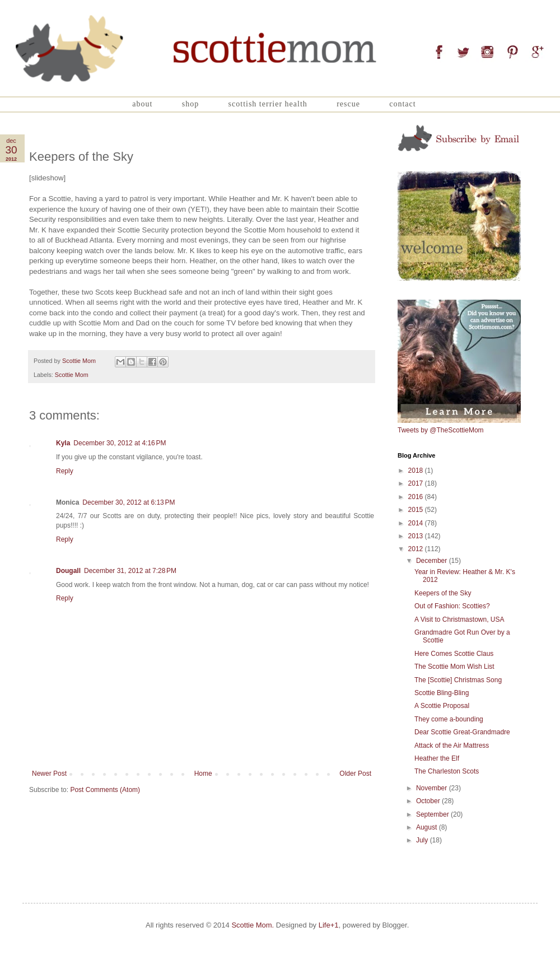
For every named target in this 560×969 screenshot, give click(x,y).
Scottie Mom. (253, 925)
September (433, 814)
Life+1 (329, 925)
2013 (417, 536)
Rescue (348, 104)
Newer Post (49, 774)
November (433, 788)
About (142, 104)
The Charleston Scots (447, 771)
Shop (190, 104)
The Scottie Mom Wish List (454, 667)
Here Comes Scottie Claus (454, 654)
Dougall (68, 571)
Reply (65, 471)
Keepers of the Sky (443, 593)
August (428, 827)
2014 (417, 523)
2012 (417, 549)
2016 (417, 497)
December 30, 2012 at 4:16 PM (120, 443)
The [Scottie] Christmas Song (458, 680)
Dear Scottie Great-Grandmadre (462, 732)
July (423, 840)
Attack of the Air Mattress (452, 746)
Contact (402, 104)
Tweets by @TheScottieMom (441, 430)
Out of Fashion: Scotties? (452, 606)
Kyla (63, 443)
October (429, 801)
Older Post (355, 774)
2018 (417, 470)
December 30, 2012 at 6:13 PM (129, 502)
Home (203, 774)
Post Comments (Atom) (105, 790)
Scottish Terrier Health (268, 104)
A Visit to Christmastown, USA (459, 619)
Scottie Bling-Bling (442, 693)
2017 (417, 483)
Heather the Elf (437, 758)
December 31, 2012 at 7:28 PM (130, 571)
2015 (417, 510)
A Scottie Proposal (442, 706)
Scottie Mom (72, 375)
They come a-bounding (449, 719)
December (433, 561)
